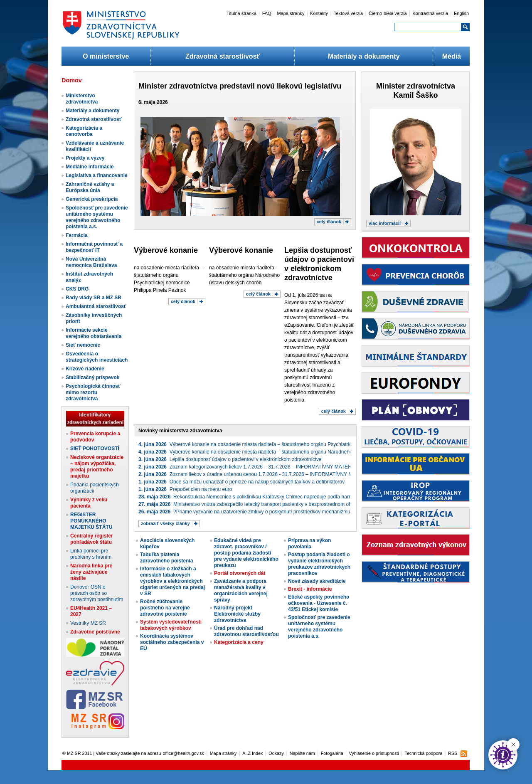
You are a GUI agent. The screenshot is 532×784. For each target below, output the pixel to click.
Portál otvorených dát (240, 573)
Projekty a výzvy (85, 158)
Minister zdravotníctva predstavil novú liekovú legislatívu (240, 86)
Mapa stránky (291, 13)
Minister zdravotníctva (416, 86)
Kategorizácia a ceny (239, 642)
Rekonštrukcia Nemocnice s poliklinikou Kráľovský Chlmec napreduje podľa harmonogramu (257, 497)
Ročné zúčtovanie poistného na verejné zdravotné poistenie (165, 608)
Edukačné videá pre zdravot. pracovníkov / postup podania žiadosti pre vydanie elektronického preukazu (246, 553)
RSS (453, 753)
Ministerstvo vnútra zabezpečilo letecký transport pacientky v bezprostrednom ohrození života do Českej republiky (282, 504)
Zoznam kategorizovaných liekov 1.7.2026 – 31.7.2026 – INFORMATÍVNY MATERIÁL (249, 467)
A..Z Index (252, 753)
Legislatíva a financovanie (97, 175)
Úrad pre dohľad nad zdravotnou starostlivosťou (246, 631)
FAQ (267, 13)
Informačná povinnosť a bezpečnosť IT (94, 247)
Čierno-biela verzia (388, 13)
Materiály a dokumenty (364, 56)
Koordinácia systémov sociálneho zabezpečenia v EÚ (172, 642)
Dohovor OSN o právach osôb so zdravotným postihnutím (97, 593)
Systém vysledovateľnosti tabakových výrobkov (171, 625)
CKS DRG (77, 289)
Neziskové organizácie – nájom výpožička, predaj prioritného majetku (97, 467)
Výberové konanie (166, 250)
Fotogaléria (332, 753)
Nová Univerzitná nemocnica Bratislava (91, 262)
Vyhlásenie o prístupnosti (374, 753)
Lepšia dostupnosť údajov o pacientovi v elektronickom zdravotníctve (230, 459)
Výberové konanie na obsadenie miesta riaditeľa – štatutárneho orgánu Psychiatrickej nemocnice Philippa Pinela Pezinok (288, 444)
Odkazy (276, 753)
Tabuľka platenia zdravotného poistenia (166, 558)
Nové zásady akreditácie (317, 581)
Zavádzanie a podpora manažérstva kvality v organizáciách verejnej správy (241, 590)
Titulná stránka (241, 13)
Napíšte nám (302, 753)
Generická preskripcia (92, 199)
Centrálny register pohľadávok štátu (92, 539)
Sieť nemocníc (83, 345)
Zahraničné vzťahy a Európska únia (90, 187)
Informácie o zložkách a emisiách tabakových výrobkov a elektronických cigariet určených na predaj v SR (172, 581)
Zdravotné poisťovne (95, 632)
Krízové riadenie (85, 369)
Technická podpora (424, 753)
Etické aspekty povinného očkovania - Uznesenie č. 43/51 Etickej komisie (319, 603)
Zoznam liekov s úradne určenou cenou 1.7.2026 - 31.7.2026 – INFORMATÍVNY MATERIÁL (256, 474)
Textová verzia (348, 13)
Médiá (452, 56)
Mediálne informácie (90, 167)
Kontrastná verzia (431, 13)
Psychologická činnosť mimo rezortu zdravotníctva (93, 392)
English (461, 13)
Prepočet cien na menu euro (185, 489)
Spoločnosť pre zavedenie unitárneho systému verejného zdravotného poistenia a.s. (97, 217)
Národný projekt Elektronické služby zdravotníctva (237, 614)
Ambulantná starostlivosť (96, 306)
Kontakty (319, 13)
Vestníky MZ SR (88, 623)
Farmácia (77, 235)
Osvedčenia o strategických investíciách (97, 357)
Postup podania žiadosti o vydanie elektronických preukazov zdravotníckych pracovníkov (319, 564)
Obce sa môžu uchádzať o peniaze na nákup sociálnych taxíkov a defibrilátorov (241, 482)
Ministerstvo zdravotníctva (82, 99)
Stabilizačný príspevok (92, 377)
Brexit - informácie (310, 589)
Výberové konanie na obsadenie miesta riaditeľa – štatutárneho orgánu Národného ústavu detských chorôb (272, 452)
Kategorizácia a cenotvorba (84, 131)
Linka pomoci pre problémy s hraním (91, 554)
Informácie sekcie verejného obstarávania (94, 333)
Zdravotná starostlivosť (223, 56)
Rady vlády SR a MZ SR (94, 298)
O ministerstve (106, 56)
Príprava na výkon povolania (309, 544)
